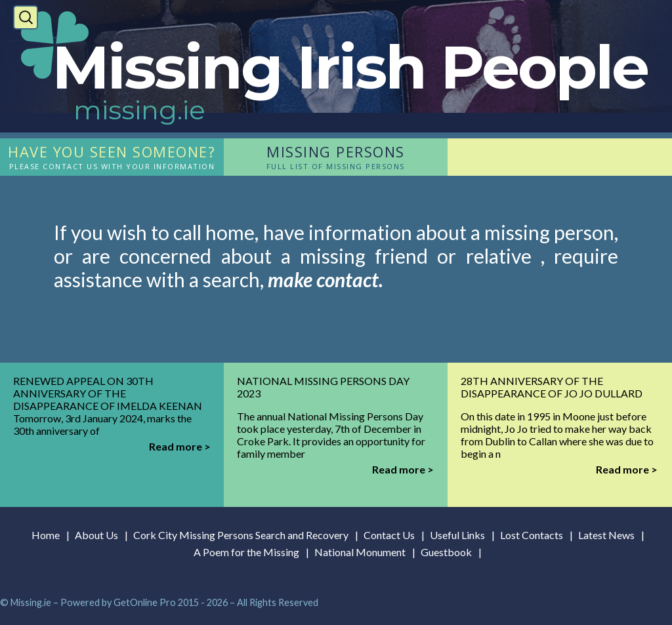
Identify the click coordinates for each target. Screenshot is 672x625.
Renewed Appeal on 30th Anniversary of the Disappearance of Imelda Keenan (108, 393)
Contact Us (389, 535)
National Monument (360, 552)
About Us (96, 535)
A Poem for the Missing (246, 552)
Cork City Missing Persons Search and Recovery (241, 535)
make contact (323, 279)
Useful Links (457, 535)
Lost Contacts (532, 535)
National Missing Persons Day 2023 (323, 387)
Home (46, 535)
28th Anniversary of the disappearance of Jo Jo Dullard (552, 387)
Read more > (180, 446)
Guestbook (446, 552)
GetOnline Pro (145, 602)
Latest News (606, 535)
